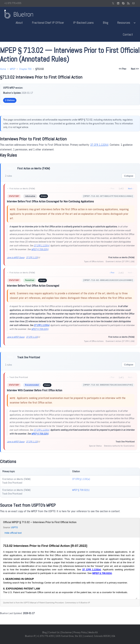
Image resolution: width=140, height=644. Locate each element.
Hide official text (13, 533)
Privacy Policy (80, 632)
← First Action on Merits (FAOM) (21, 189)
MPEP (13, 69)
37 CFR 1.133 (32, 257)
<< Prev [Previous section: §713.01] (122, 69)
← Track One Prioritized (17, 377)
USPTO (14, 527)
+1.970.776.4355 (13, 3)
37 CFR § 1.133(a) (81, 479)
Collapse (129, 176)
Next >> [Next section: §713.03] (135, 69)
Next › (131, 189)
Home (3, 69)
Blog (44, 632)
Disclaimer (66, 632)
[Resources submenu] (135, 23)
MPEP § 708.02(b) (40, 249)
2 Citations (10, 100)
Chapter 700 (25, 69)
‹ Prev (112, 273)
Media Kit (93, 632)
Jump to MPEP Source (16, 257)
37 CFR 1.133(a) (99, 145)
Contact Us (54, 632)
